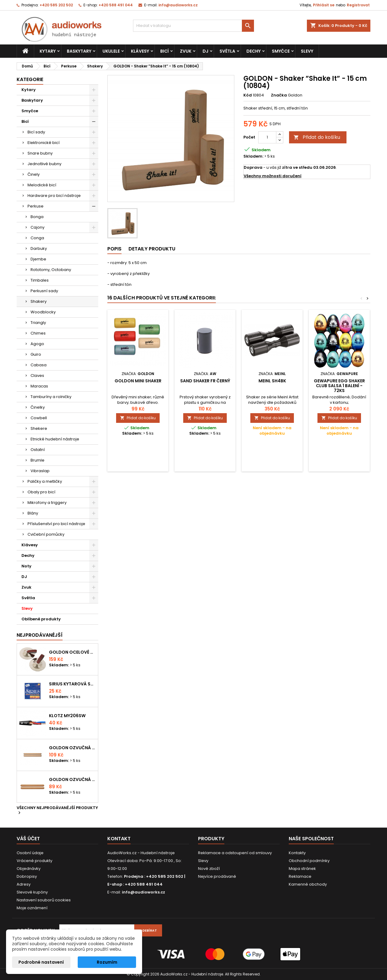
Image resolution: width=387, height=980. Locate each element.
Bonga (37, 217)
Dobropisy (27, 876)
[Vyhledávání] (193, 26)
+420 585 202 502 (56, 5)
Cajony (37, 227)
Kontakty (297, 853)
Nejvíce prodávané (217, 876)
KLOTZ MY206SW (67, 716)
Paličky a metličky (45, 481)
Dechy (254, 51)
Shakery (39, 301)
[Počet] (267, 137)
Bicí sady (36, 132)
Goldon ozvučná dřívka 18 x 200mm (72, 748)
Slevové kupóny (32, 892)
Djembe (38, 259)
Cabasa (39, 365)
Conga (37, 238)
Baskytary (79, 51)
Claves (37, 376)
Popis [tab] (114, 249)
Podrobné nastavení (41, 962)
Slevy (307, 51)
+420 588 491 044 (116, 5)
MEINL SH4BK (272, 381)
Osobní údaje (30, 853)
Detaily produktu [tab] (152, 249)
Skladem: (253, 156)
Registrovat (358, 5)
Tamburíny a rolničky (51, 397)
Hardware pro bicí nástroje (54, 196)
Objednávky (29, 869)
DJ (205, 51)
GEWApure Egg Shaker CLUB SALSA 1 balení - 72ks (339, 386)
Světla (227, 51)
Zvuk (186, 51)
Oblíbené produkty (41, 619)
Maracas (39, 386)
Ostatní (38, 450)
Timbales (40, 280)
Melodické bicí (42, 185)
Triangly (38, 323)
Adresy (24, 884)
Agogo (37, 344)
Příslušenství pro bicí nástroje (56, 524)
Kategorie (30, 79)
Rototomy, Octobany (51, 270)
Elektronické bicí (44, 143)
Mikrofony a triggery (47, 503)
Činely (34, 174)
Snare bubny (40, 153)
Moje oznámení (32, 908)
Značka (279, 95)
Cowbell (39, 418)
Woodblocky (43, 312)
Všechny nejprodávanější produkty (57, 811)
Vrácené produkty (34, 861)
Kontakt (119, 839)
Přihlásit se (324, 5)
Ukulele (111, 51)
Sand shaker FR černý (205, 381)
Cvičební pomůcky (46, 534)
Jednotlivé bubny (44, 164)
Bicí (164, 51)
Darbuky (39, 248)
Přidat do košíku (317, 137)
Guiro (36, 354)
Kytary (48, 51)
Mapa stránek (302, 869)
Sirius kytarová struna (72, 684)
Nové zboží (209, 869)
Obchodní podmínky (309, 861)
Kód (248, 95)
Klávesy (140, 51)
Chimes (38, 333)
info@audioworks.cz (178, 5)
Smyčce (281, 51)
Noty (26, 566)
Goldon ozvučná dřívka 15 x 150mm (72, 779)
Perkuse (36, 206)
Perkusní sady (44, 291)
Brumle (37, 460)
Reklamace (300, 876)
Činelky (38, 407)
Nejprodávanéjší (40, 635)
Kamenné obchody (308, 884)
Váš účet (28, 839)
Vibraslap (40, 471)
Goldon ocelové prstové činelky (72, 652)
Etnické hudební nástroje (55, 439)
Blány (33, 513)
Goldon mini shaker (138, 381)
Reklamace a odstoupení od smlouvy (235, 853)
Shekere (39, 428)
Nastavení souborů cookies (44, 900)
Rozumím (107, 962)
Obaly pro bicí (41, 492)
